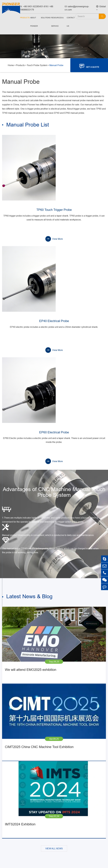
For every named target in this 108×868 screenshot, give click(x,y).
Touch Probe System (37, 65)
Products (25, 18)
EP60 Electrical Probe (54, 432)
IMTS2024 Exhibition (20, 824)
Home (11, 65)
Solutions (46, 18)
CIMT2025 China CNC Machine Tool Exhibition (39, 747)
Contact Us (71, 22)
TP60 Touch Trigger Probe (54, 210)
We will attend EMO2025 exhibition (31, 670)
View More (54, 239)
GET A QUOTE (89, 66)
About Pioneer (34, 22)
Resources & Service (57, 22)
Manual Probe (56, 65)
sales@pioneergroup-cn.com (77, 8)
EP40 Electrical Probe (54, 321)
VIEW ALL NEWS (54, 848)
